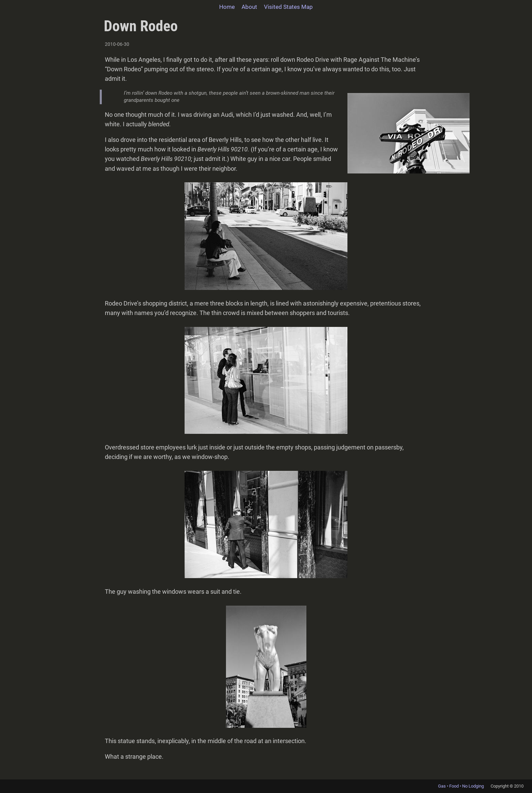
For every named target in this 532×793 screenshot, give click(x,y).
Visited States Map (288, 7)
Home (227, 7)
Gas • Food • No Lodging (461, 786)
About (249, 7)
